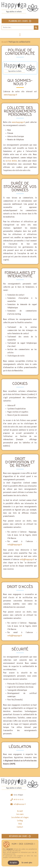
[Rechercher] (36, 28)
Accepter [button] (13, 863)
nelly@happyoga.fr (15, 545)
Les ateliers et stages (20, 817)
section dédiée (11, 161)
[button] (20, 35)
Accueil (4, 42)
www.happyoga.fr (11, 95)
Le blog (20, 821)
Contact (20, 827)
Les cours (20, 814)
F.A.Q (20, 824)
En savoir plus (27, 863)
